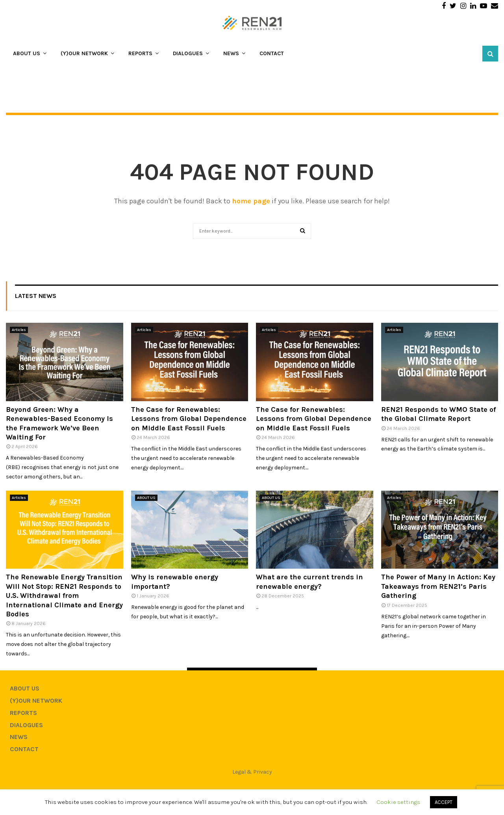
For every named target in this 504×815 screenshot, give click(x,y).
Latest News (36, 296)
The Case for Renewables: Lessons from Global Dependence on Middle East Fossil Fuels (189, 419)
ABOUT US (27, 53)
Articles (19, 330)
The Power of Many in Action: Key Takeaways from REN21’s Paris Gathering (438, 586)
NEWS (231, 53)
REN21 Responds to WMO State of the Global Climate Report (438, 414)
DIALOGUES (188, 53)
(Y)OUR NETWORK (84, 53)
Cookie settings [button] (398, 802)
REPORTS (140, 53)
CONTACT (272, 53)
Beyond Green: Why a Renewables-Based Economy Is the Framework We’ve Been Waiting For (59, 423)
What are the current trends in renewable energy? (309, 581)
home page (251, 201)
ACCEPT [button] (444, 802)
